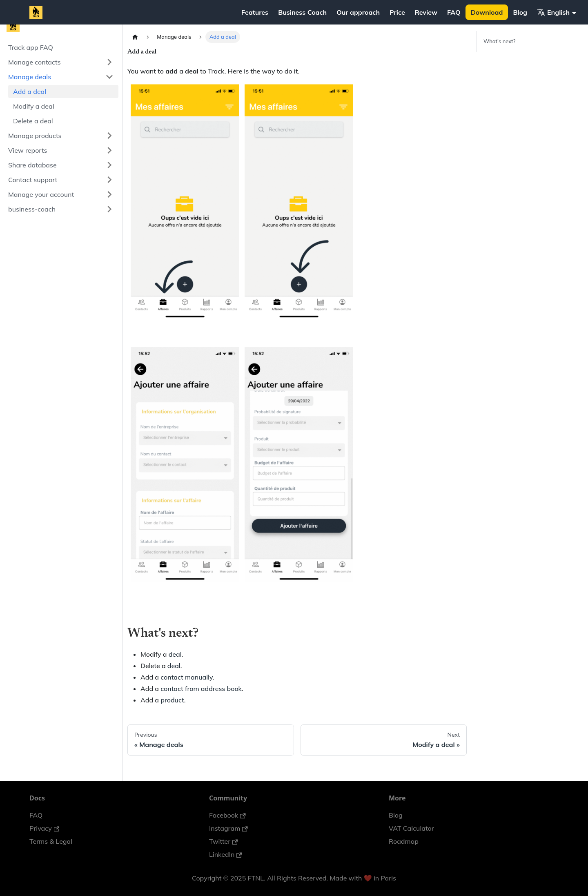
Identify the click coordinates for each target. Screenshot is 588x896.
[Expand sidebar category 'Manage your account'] (109, 194)
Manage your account (41, 194)
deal (175, 654)
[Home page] (135, 37)
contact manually (186, 677)
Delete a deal (33, 121)
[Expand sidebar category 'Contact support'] (109, 180)
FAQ (454, 12)
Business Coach (302, 12)
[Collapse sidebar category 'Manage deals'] (109, 77)
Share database (32, 165)
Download (487, 12)
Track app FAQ (31, 47)
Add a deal (30, 91)
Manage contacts (35, 62)
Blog (520, 12)
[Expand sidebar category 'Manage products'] (109, 136)
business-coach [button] (32, 209)
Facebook (227, 815)
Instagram (228, 828)
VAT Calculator (411, 828)
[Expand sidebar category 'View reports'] (109, 150)
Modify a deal (34, 106)
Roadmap (404, 841)
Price (397, 12)
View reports (28, 150)
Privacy (44, 828)
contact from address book (201, 689)
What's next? (499, 41)
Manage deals (30, 77)
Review (426, 12)
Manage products (35, 136)
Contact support (33, 180)
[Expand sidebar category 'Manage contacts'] (109, 62)
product (172, 700)
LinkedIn (226, 854)
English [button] (553, 12)
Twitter (223, 841)
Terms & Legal (51, 841)
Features (255, 12)
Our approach (358, 12)
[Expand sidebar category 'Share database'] (109, 165)
